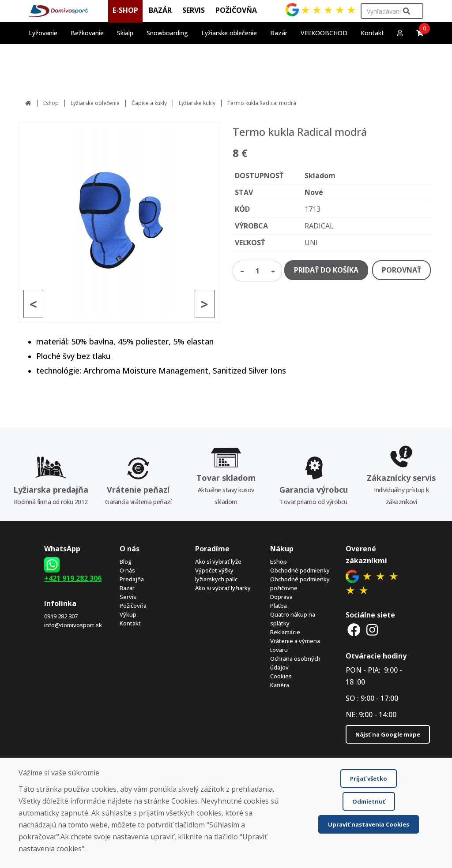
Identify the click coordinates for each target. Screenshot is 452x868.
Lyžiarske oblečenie (95, 103)
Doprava (281, 597)
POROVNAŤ (401, 270)
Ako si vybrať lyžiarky (223, 588)
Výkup (128, 614)
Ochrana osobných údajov (295, 663)
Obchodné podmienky (300, 570)
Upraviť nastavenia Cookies (369, 824)
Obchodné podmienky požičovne (300, 584)
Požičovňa (133, 606)
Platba (279, 606)
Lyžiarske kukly (197, 103)
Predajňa (132, 579)
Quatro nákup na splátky (293, 619)
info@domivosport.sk (73, 625)
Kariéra (280, 685)
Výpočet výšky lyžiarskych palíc (216, 575)
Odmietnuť (369, 801)
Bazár (127, 588)
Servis (128, 597)
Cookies (281, 676)
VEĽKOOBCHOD (324, 33)
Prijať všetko (369, 778)
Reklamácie (285, 632)
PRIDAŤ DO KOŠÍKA (326, 270)
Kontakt (372, 33)
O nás (127, 570)
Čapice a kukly (149, 103)
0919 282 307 (61, 616)
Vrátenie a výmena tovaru (295, 645)
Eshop (51, 103)
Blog (126, 561)
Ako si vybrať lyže (218, 561)
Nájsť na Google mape (388, 734)
